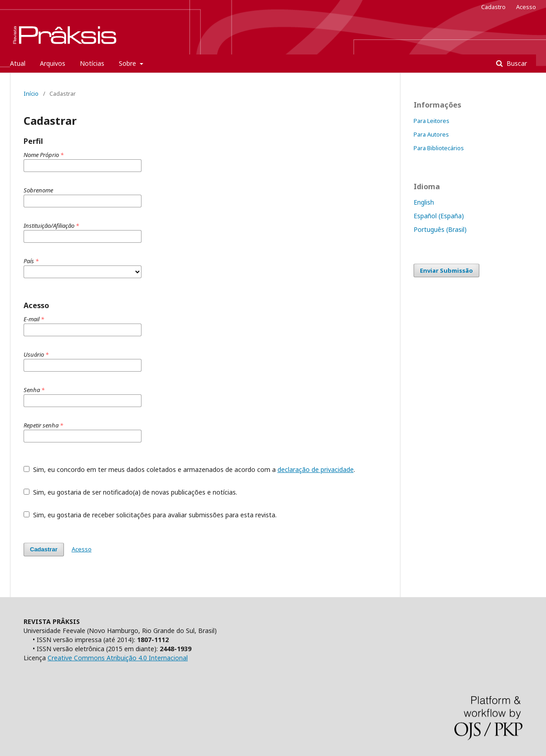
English (424, 202)
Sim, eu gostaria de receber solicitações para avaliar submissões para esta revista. (150, 515)
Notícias (92, 63)
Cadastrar (44, 549)
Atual (18, 63)
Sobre (128, 63)
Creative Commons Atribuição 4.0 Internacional (118, 658)
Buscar (516, 63)
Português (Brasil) (440, 229)
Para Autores (431, 134)
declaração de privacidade (316, 469)
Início (31, 93)
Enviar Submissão (446, 270)
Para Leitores (431, 121)
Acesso (526, 7)
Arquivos (53, 63)
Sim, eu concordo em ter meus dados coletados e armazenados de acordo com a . (189, 469)
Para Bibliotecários (439, 148)
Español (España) (439, 216)
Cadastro (493, 7)
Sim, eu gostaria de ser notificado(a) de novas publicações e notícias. (130, 492)
